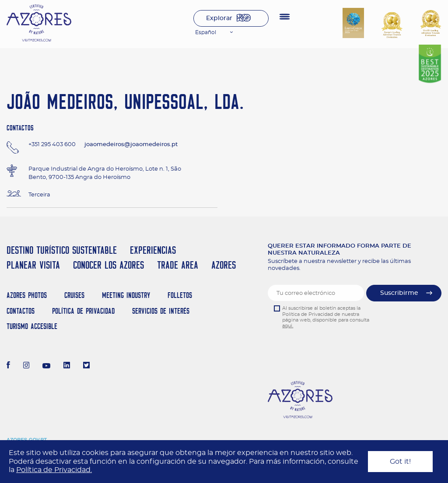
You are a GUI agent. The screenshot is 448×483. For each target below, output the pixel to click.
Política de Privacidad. (54, 470)
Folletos (180, 295)
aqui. (288, 326)
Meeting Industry (126, 295)
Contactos (21, 311)
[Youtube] (46, 366)
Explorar (219, 18)
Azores (224, 265)
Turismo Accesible (32, 326)
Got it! (400, 462)
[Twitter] (86, 366)
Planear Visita (33, 265)
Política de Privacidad (83, 311)
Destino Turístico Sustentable (62, 250)
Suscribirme (399, 293)
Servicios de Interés (161, 311)
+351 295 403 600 (52, 145)
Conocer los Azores (108, 265)
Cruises (74, 295)
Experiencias (153, 250)
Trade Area (178, 265)
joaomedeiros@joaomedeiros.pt (131, 145)
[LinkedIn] (67, 366)
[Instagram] (26, 366)
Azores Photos (27, 295)
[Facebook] (8, 366)
